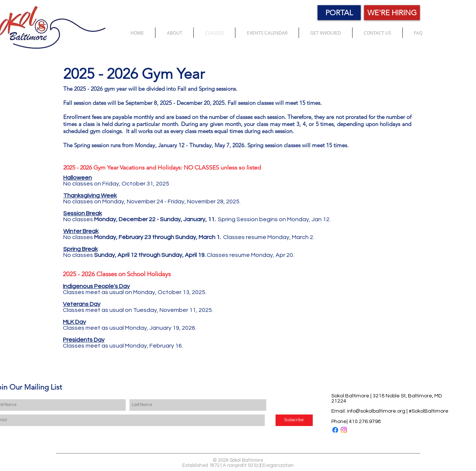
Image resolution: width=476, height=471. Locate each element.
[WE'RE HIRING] (392, 13)
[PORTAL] (339, 13)
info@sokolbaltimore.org (376, 411)
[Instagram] (344, 430)
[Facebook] (335, 430)
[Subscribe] (294, 420)
